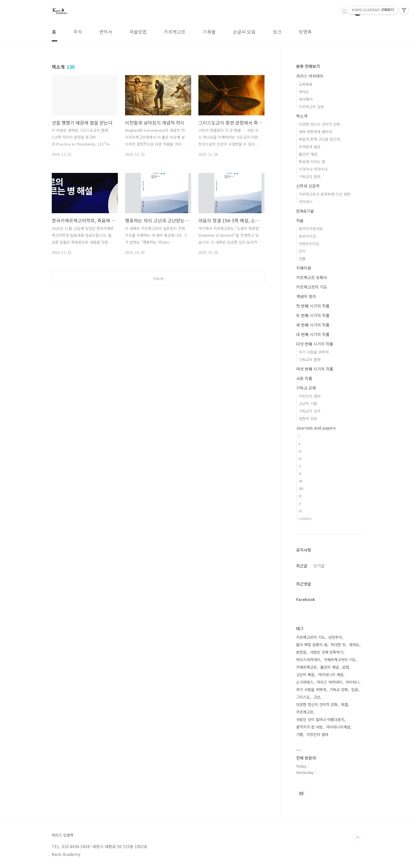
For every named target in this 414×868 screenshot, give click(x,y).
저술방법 (138, 32)
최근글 (302, 566)
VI (300, 473)
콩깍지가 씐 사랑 (309, 727)
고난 (317, 697)
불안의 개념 (308, 154)
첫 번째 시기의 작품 (313, 306)
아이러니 (306, 202)
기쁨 (300, 734)
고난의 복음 (305, 675)
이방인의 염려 (310, 396)
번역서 (106, 32)
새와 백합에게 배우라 (315, 132)
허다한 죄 (338, 645)
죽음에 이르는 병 (312, 162)
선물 (302, 259)
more (158, 278)
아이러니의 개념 (331, 675)
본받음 (301, 652)
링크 (277, 32)
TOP (358, 838)
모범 (346, 667)
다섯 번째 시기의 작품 (315, 344)
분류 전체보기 (308, 66)
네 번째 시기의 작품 (313, 334)
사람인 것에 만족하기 (327, 652)
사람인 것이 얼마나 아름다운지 (320, 719)
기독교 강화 (306, 388)
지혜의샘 (304, 268)
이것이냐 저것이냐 (313, 169)
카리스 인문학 (63, 835)
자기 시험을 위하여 (314, 352)
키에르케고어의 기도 (340, 660)
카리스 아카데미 (310, 76)
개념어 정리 (306, 296)
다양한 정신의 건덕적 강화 (319, 124)
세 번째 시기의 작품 (313, 325)
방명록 (305, 32)
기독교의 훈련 (310, 177)
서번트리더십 (309, 244)
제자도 (304, 92)
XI (300, 511)
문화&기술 (305, 211)
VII (301, 481)
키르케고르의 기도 (312, 287)
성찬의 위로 (308, 418)
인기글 (319, 566)
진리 (302, 251)
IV (300, 458)
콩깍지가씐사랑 (311, 229)
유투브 (301, 793)
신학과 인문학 (308, 186)
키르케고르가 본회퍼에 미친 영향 (325, 194)
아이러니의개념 (338, 727)
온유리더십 (307, 236)
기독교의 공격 (310, 411)
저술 (300, 220)
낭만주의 (335, 637)
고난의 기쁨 (308, 404)
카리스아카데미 (308, 660)
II (300, 443)
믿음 (355, 689)
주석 (78, 32)
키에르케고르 (306, 667)
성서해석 (306, 99)
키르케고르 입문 (311, 107)
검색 (344, 12)
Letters (305, 518)
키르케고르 (175, 32)
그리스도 (303, 697)
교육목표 (306, 84)
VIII (301, 488)
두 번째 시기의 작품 (313, 315)
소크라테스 (305, 682)
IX (300, 496)
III (300, 451)
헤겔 (344, 704)
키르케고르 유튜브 (312, 277)
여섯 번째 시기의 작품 (315, 369)
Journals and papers (316, 428)
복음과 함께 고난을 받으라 (319, 139)
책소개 (302, 116)
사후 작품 (304, 378)
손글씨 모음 (244, 32)
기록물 (209, 32)
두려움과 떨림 (310, 147)
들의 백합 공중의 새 (312, 645)
